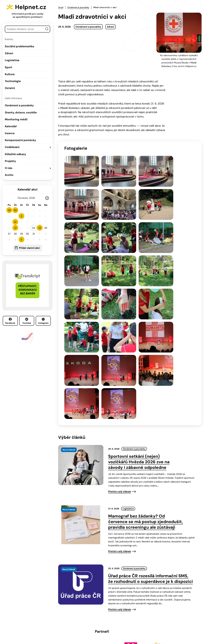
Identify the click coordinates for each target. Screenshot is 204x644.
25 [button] (40, 228)
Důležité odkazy (15, 154)
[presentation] (81, 379)
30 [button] (15, 210)
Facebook (10, 321)
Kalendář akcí (27, 189)
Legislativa (12, 60)
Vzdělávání (12, 147)
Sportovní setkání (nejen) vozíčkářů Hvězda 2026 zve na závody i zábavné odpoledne (139, 376)
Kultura (10, 74)
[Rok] (33, 198)
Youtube (27, 321)
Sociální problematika (19, 46)
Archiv (9, 175)
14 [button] (15, 222)
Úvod (61, 7)
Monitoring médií (16, 119)
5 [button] (21, 240)
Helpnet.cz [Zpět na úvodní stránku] (31, 7)
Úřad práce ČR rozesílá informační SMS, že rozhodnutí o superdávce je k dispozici (151, 492)
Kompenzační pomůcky (20, 140)
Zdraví (9, 53)
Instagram (43, 321)
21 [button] (15, 228)
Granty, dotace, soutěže (21, 112)
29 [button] (9, 210)
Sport (9, 67)
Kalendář (11, 126)
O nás (9, 168)
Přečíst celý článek (120, 405)
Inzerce (10, 133)
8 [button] (21, 216)
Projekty (10, 161)
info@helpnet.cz (103, 623)
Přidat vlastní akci (29, 248)
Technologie (13, 81)
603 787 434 (80, 623)
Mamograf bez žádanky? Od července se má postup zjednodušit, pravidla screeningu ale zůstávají (146, 435)
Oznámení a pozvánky (19, 105)
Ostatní (10, 88)
